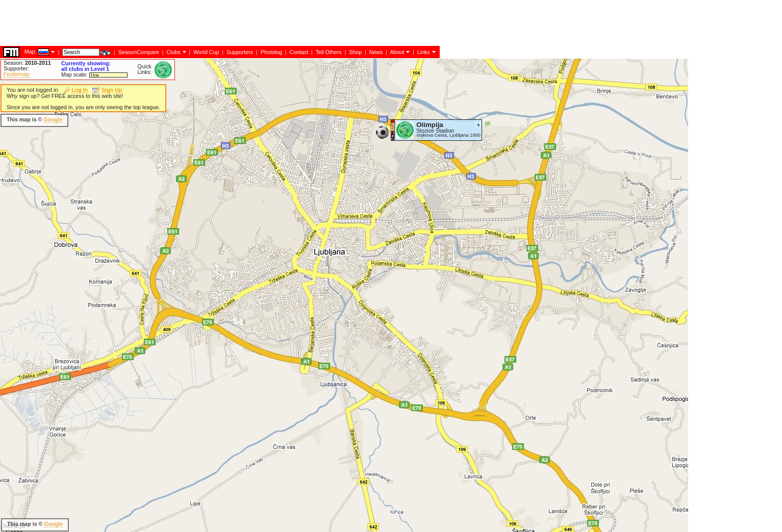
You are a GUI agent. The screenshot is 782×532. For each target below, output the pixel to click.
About (397, 52)
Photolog (271, 52)
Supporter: (16, 68)
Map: (31, 52)
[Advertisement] (186, 23)
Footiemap (16, 74)
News (376, 52)
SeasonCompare (139, 52)
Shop (355, 52)
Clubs (173, 52)
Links (424, 52)
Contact (299, 52)
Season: (27, 63)
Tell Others (329, 52)
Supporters (240, 52)
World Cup (206, 52)
